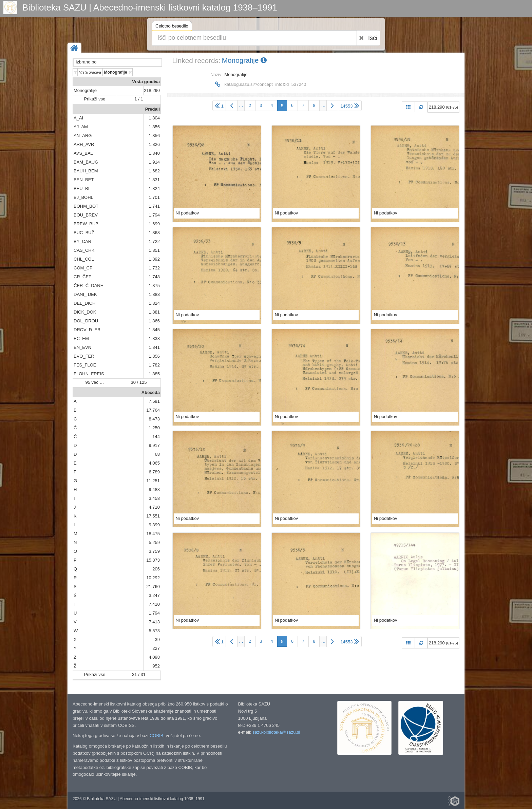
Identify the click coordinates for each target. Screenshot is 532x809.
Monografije (85, 90)
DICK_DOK (85, 312)
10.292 (153, 578)
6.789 (154, 472)
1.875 (154, 286)
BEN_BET (84, 180)
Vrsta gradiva (146, 82)
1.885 (154, 374)
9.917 (154, 445)
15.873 (153, 560)
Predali (153, 109)
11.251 (153, 481)
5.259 (154, 542)
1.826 (154, 144)
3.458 (154, 498)
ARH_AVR (84, 144)
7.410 (154, 604)
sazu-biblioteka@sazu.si (276, 732)
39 (157, 639)
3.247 (154, 595)
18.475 (153, 534)
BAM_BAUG (86, 162)
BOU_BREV (86, 215)
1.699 (154, 224)
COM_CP (83, 268)
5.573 (154, 631)
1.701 (154, 197)
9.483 (154, 490)
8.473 (154, 419)
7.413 (154, 622)
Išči (373, 38)
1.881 (154, 312)
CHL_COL (84, 259)
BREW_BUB (86, 224)
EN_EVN (82, 347)
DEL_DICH (84, 303)
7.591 (154, 401)
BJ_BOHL (83, 197)
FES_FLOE (85, 365)
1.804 (154, 118)
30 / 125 (139, 382)
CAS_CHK (84, 250)
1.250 (154, 428)
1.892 (154, 259)
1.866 (154, 321)
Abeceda (151, 392)
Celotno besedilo (172, 27)
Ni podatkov (187, 213)
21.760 (153, 587)
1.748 (154, 277)
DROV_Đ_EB (87, 330)
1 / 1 (139, 99)
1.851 (154, 250)
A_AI (78, 118)
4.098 (154, 657)
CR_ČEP (83, 277)
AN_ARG (83, 136)
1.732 (154, 268)
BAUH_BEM (86, 171)
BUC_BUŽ (84, 233)
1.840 (154, 153)
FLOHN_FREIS (89, 374)
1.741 (154, 206)
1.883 (154, 294)
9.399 (154, 525)
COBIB (156, 736)
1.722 (154, 241)
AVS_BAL (83, 153)
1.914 (154, 162)
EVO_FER (84, 356)
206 (156, 569)
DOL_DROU (86, 321)
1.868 (154, 233)
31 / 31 (139, 674)
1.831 (154, 180)
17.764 (153, 410)
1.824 (154, 189)
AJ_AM (81, 127)
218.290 (152, 90)
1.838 (154, 338)
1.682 (154, 171)
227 (156, 648)
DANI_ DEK (85, 294)
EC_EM (81, 338)
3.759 (154, 551)
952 (156, 666)
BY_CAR (82, 241)
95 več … (95, 382)
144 (156, 437)
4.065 (154, 463)
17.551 (153, 516)
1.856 (154, 127)
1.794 (154, 215)
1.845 (154, 330)
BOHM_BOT (86, 206)
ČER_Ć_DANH (89, 286)
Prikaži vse (95, 99)
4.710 (154, 507)
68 (157, 454)
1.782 (154, 365)
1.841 (154, 347)
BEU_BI (81, 189)
